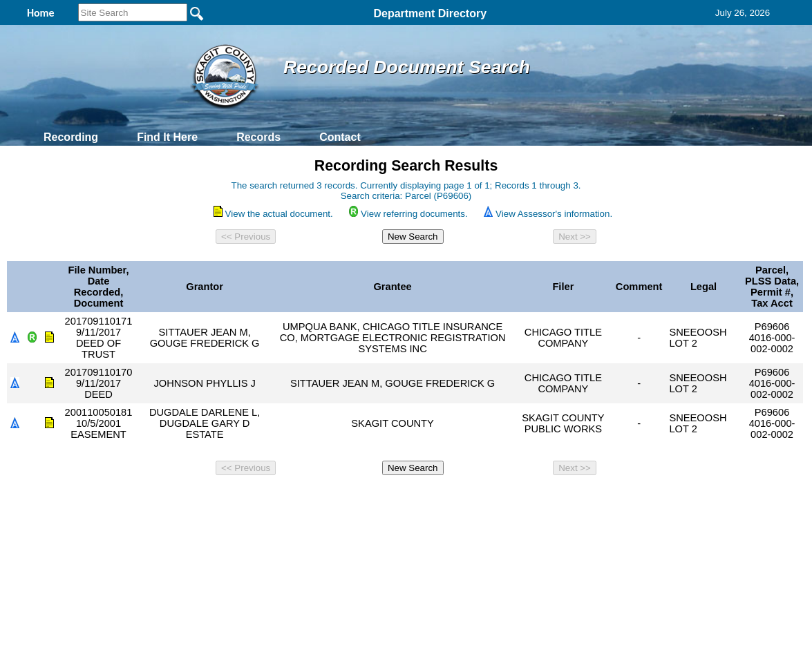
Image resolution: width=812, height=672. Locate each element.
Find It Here (167, 137)
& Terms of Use (452, 499)
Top (176, 499)
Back (218, 499)
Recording (71, 137)
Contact (340, 137)
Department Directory (430, 13)
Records (258, 137)
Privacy (400, 499)
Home (272, 499)
